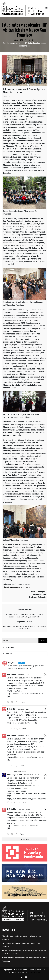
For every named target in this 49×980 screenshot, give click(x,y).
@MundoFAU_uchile (15, 691)
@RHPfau (20, 720)
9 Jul (27, 675)
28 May (28, 809)
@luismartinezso (28, 775)
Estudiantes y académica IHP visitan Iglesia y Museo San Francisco (24, 90)
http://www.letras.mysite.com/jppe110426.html (27, 799)
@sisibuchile (12, 723)
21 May (37, 775)
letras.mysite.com (15, 775)
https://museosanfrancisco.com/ (17, 587)
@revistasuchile (31, 720)
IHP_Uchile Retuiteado (20, 772)
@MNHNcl (11, 754)
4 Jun (28, 736)
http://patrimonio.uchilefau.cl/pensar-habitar (25, 693)
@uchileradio (29, 680)
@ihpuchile (21, 675)
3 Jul (27, 709)
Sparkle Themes (34, 972)
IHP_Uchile (12, 674)
